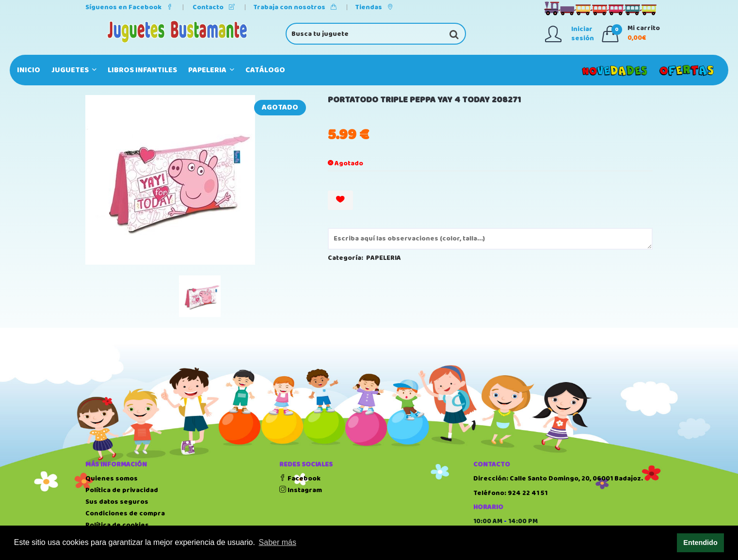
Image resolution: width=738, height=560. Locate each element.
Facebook (300, 479)
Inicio (29, 70)
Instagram (301, 490)
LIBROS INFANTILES (142, 70)
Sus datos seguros (117, 502)
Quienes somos (112, 479)
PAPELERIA (211, 70)
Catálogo (265, 70)
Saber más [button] (278, 542)
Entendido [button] (700, 543)
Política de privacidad (122, 490)
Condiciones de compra (125, 513)
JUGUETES (74, 70)
